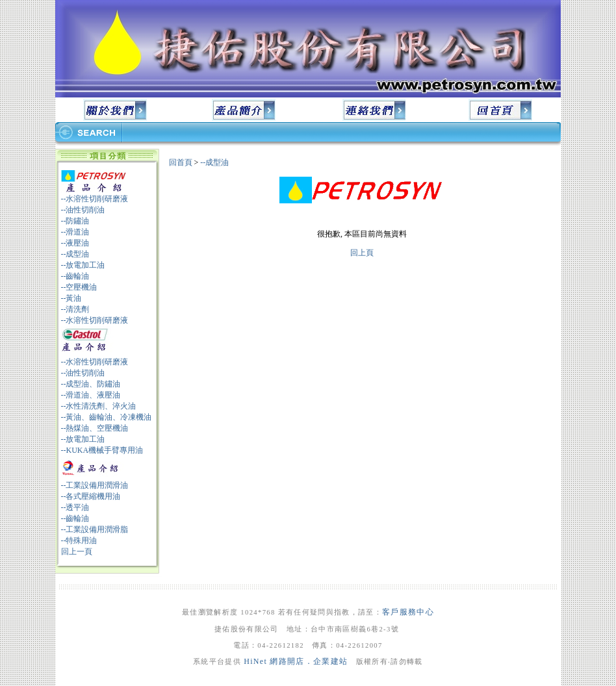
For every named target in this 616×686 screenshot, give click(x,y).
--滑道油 (75, 232)
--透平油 (75, 507)
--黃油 (71, 298)
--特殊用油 (79, 540)
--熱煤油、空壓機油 (95, 428)
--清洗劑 (75, 309)
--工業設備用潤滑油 (95, 485)
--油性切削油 (83, 210)
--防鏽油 (75, 221)
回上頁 (362, 253)
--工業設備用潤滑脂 (95, 529)
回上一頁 (77, 552)
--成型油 (75, 254)
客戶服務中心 (408, 612)
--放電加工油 (83, 265)
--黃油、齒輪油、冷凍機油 (107, 417)
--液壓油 (75, 243)
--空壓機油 (79, 287)
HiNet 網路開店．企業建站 (296, 661)
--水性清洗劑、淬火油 (99, 406)
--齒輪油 (75, 276)
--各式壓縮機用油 (91, 496)
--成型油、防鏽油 (91, 384)
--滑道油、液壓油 (91, 395)
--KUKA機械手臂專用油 (102, 450)
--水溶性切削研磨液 (95, 199)
